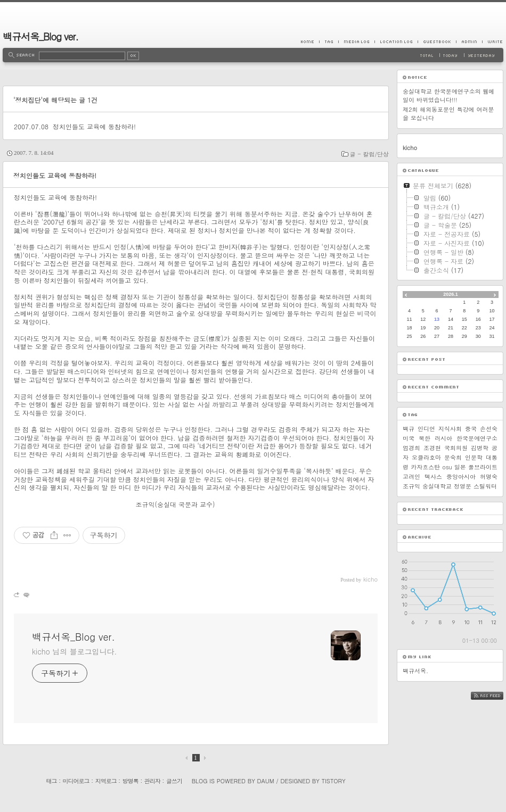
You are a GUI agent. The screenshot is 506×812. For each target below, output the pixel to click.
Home (310, 42)
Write (493, 42)
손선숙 (489, 429)
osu (447, 467)
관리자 (152, 781)
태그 (51, 781)
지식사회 (450, 429)
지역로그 (106, 781)
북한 (425, 438)
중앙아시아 (461, 477)
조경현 (432, 448)
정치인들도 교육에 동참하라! (94, 126)
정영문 (463, 486)
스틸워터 (485, 486)
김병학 (480, 448)
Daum (266, 781)
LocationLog (396, 42)
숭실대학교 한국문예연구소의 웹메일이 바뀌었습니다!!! (448, 96)
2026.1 (451, 294)
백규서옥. (415, 671)
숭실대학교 (437, 486)
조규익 (411, 486)
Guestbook (437, 42)
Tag (329, 42)
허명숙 (489, 477)
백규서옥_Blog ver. (40, 36)
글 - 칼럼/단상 (369, 154)
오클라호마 (426, 457)
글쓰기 (174, 781)
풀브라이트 (483, 467)
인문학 (474, 457)
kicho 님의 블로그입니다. (74, 651)
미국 (409, 438)
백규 (409, 429)
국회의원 (456, 448)
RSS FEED (495, 696)
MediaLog (356, 42)
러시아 (443, 438)
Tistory (334, 781)
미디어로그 (76, 781)
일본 (460, 467)
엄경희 (411, 448)
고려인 (411, 477)
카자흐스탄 (425, 467)
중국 (471, 429)
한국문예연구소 (477, 438)
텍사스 (433, 477)
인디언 (426, 429)
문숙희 (453, 457)
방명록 (130, 781)
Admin (469, 42)
